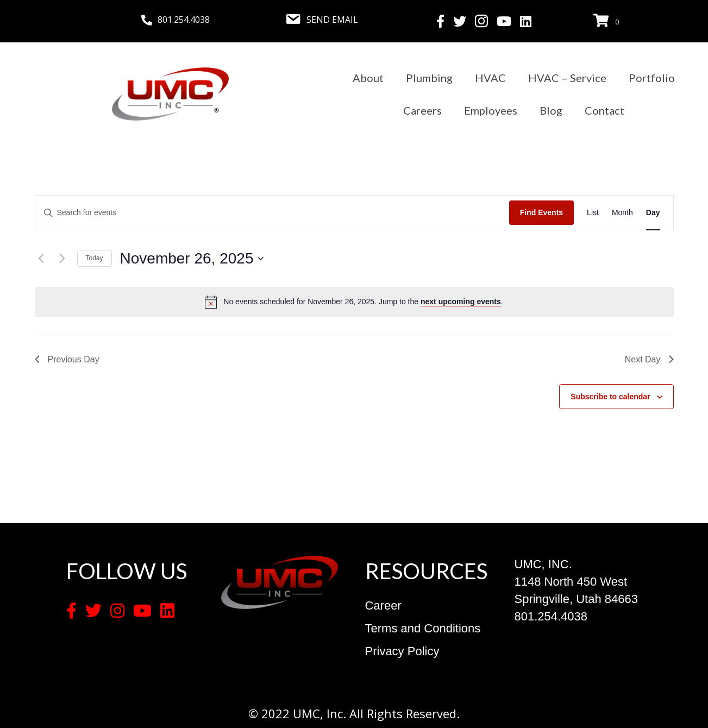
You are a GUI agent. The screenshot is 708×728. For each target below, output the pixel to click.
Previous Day (67, 359)
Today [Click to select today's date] (95, 258)
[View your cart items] (608, 21)
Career (383, 605)
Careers (422, 110)
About (368, 78)
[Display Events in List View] (593, 213)
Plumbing (429, 78)
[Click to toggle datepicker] (192, 259)
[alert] (363, 302)
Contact (604, 110)
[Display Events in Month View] (622, 213)
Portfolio (652, 78)
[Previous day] (41, 259)
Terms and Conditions (423, 628)
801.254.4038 (184, 20)
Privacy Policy (402, 651)
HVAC (490, 78)
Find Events (541, 212)
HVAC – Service (567, 78)
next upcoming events (461, 302)
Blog (551, 110)
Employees (491, 110)
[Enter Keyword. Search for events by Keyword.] (272, 213)
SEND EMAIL (332, 20)
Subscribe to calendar (610, 397)
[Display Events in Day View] (653, 213)
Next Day (649, 359)
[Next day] (62, 259)
